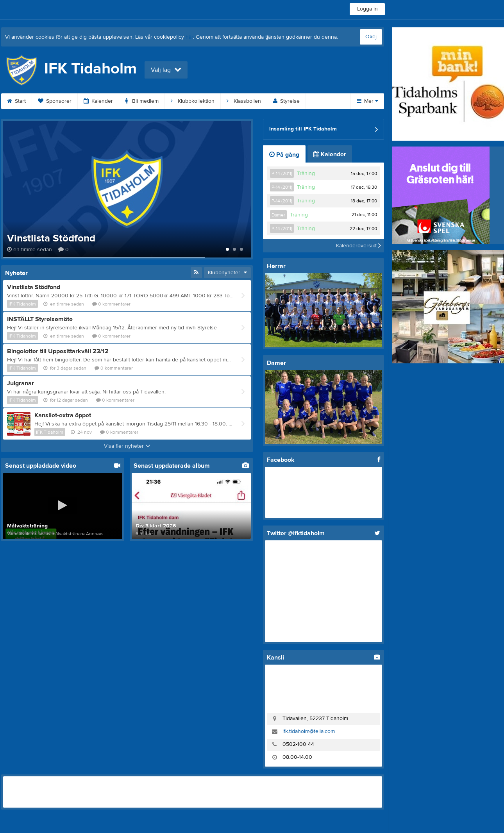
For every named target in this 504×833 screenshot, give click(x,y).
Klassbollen (244, 101)
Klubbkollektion (193, 101)
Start (16, 101)
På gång (284, 155)
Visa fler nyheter (127, 446)
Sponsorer (55, 101)
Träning (306, 173)
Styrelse (286, 101)
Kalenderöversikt (358, 246)
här (189, 37)
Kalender (98, 101)
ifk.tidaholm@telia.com (309, 731)
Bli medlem (142, 101)
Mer (367, 101)
